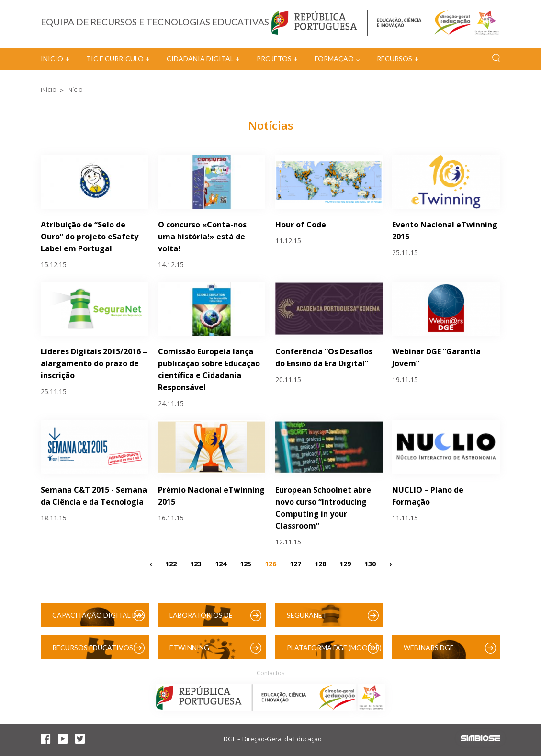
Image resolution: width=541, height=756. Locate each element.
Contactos (270, 673)
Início (52, 59)
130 (370, 564)
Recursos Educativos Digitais (93, 651)
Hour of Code (301, 225)
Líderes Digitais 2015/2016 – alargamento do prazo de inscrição (94, 363)
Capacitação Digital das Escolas (99, 619)
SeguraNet (307, 615)
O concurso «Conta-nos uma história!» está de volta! (202, 237)
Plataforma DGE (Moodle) (334, 648)
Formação (334, 59)
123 (196, 564)
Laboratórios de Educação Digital (203, 619)
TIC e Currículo (115, 59)
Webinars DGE (429, 648)
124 (221, 564)
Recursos (394, 59)
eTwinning (189, 648)
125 (246, 564)
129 (345, 564)
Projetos (274, 59)
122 (171, 564)
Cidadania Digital (200, 59)
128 (320, 564)
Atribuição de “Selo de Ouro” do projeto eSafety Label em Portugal (90, 237)
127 (295, 564)
